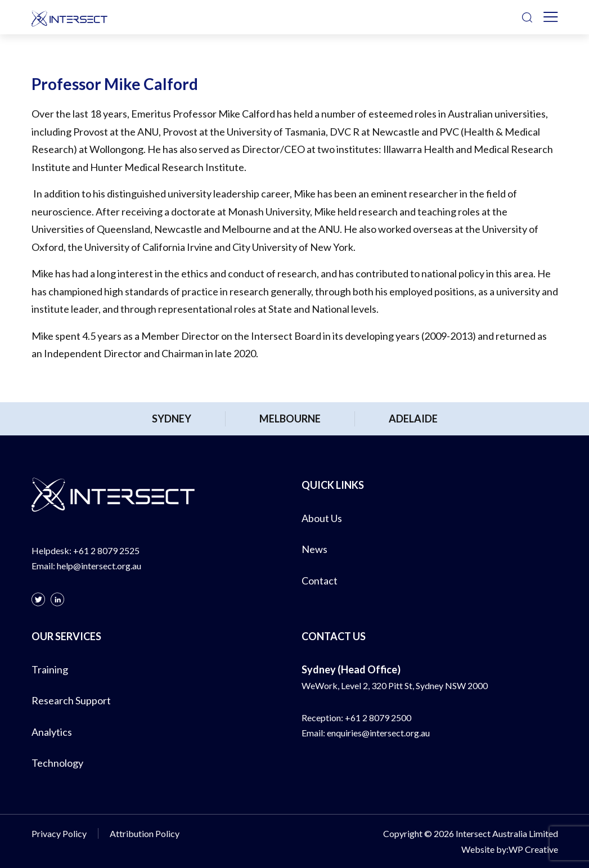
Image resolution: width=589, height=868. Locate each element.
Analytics (52, 732)
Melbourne (290, 419)
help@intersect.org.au (99, 566)
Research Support (71, 700)
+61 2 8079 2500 (378, 718)
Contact (320, 581)
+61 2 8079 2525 (106, 550)
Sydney (172, 419)
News (314, 549)
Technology (57, 763)
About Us (322, 518)
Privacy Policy (59, 833)
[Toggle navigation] (551, 17)
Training (50, 669)
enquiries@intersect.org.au (378, 733)
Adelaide (413, 419)
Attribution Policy (145, 833)
